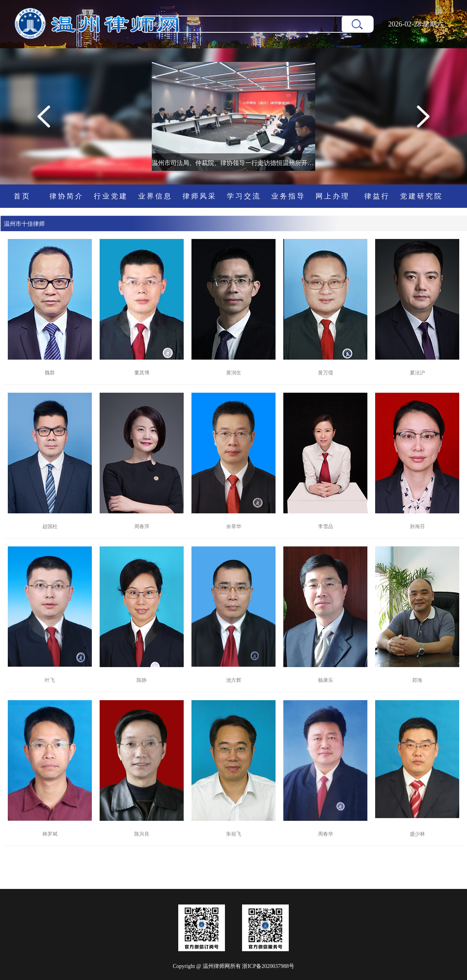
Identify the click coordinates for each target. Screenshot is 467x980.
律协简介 (67, 196)
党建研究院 (421, 196)
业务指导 (288, 196)
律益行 (377, 196)
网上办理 (333, 196)
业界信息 (155, 196)
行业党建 (111, 196)
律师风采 (200, 196)
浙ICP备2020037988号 (268, 966)
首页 (22, 196)
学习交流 (244, 196)
